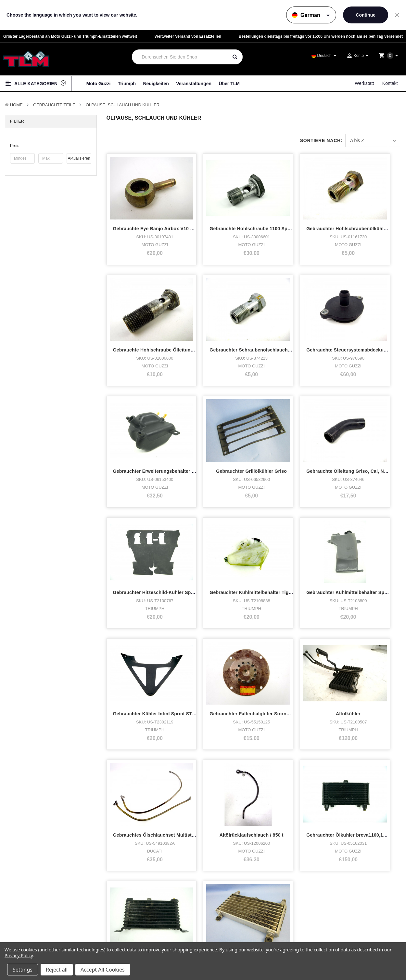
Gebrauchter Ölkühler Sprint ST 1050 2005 (311, 651)
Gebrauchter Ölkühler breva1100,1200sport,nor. (241, 651)
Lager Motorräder (27, 898)
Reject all (57, 970)
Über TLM (229, 84)
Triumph (127, 84)
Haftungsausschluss (349, 893)
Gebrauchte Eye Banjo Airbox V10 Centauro (162, 216)
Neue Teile (20, 931)
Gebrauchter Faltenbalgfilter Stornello (231, 542)
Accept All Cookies (103, 970)
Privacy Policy (19, 955)
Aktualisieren (79, 158)
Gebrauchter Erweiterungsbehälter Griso (309, 325)
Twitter (231, 907)
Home (16, 105)
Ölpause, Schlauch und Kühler (123, 105)
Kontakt (390, 83)
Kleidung (18, 907)
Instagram (235, 898)
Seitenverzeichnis (347, 899)
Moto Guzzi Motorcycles (33, 882)
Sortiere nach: (321, 140)
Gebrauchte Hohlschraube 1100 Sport (230, 216)
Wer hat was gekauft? (131, 890)
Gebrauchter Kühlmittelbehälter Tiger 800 (310, 434)
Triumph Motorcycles (30, 890)
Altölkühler (295, 542)
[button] (51, 146)
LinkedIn (233, 915)
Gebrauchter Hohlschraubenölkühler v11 (309, 216)
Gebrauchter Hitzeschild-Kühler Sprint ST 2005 (240, 434)
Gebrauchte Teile (54, 105)
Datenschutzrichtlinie (349, 887)
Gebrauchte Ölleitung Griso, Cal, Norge (157, 434)
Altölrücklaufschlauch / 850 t (145, 651)
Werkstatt (364, 83)
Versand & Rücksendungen (354, 904)
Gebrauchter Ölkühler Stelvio (371, 651)
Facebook (234, 890)
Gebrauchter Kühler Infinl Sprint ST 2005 (159, 542)
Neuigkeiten (156, 84)
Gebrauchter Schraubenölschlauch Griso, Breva (167, 325)
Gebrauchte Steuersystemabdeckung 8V (233, 325)
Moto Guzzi (99, 84)
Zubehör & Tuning (27, 923)
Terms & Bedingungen (350, 881)
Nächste (169, 703)
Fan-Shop (19, 915)
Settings (23, 970)
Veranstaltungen (194, 84)
